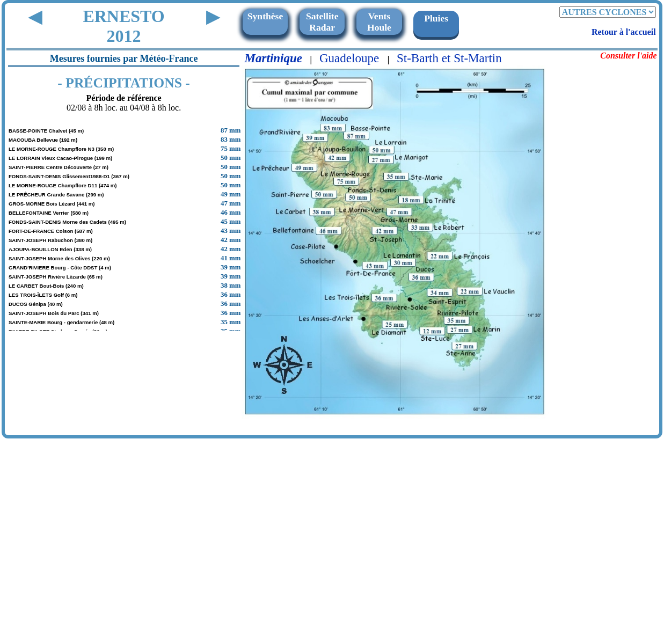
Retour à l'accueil (624, 32)
